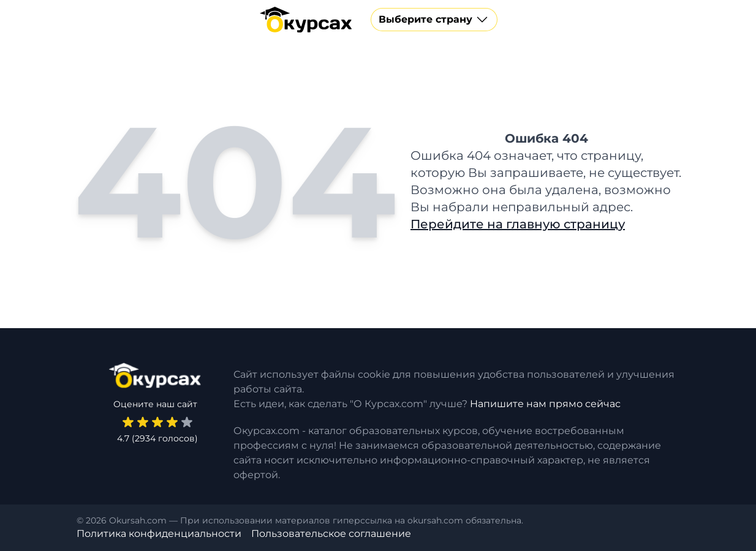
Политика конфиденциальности (159, 534)
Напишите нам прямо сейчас (545, 404)
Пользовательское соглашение (331, 534)
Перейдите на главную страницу (518, 224)
